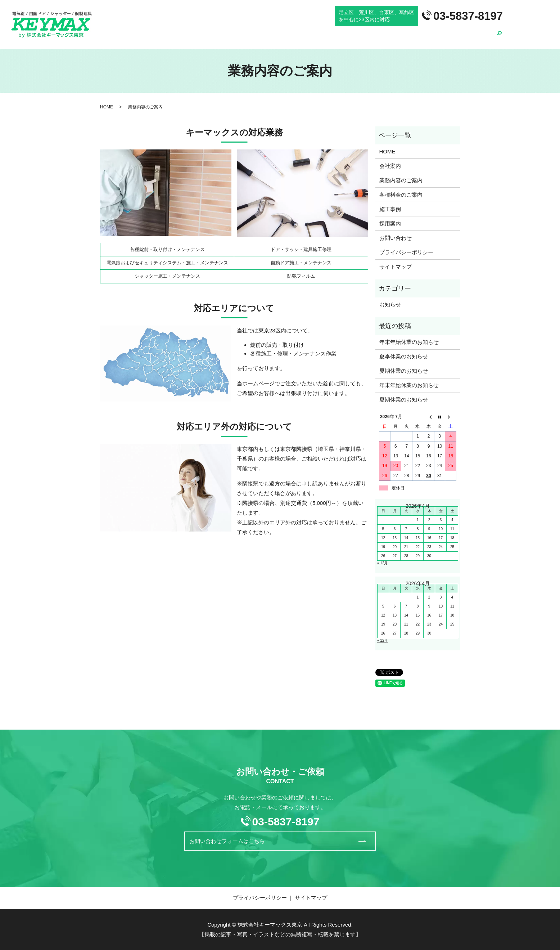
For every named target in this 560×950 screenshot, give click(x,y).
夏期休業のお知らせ (404, 371)
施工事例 (450, 38)
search (499, 38)
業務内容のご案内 (360, 38)
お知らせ (390, 304)
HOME (293, 38)
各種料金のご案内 (410, 38)
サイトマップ (396, 267)
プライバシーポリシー (406, 252)
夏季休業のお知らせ (404, 356)
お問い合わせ (396, 238)
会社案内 (320, 38)
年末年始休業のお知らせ (409, 342)
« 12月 (382, 563)
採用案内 (479, 38)
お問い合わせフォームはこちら (272, 841)
